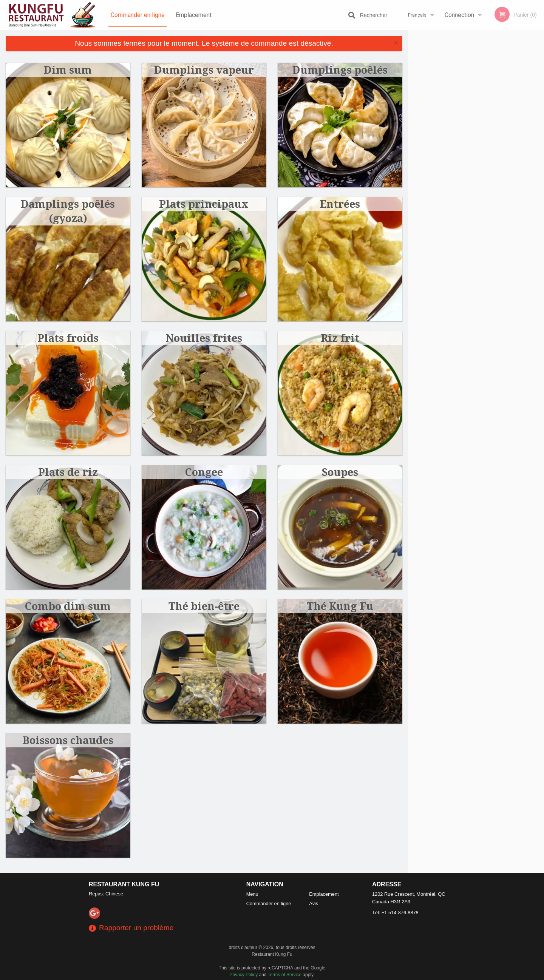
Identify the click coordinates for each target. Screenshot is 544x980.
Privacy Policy (244, 975)
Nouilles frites (204, 338)
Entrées (340, 204)
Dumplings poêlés (340, 70)
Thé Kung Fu (340, 606)
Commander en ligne (138, 15)
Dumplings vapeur (204, 70)
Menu (252, 894)
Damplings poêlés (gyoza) (68, 211)
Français (417, 15)
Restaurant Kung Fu (124, 884)
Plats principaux (204, 204)
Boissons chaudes (68, 740)
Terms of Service (285, 975)
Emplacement (194, 15)
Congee (204, 472)
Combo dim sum (68, 606)
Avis (314, 904)
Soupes (340, 472)
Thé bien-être (204, 606)
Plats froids (68, 338)
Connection (459, 15)
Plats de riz (68, 472)
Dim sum (68, 70)
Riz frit (340, 338)
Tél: (395, 913)
